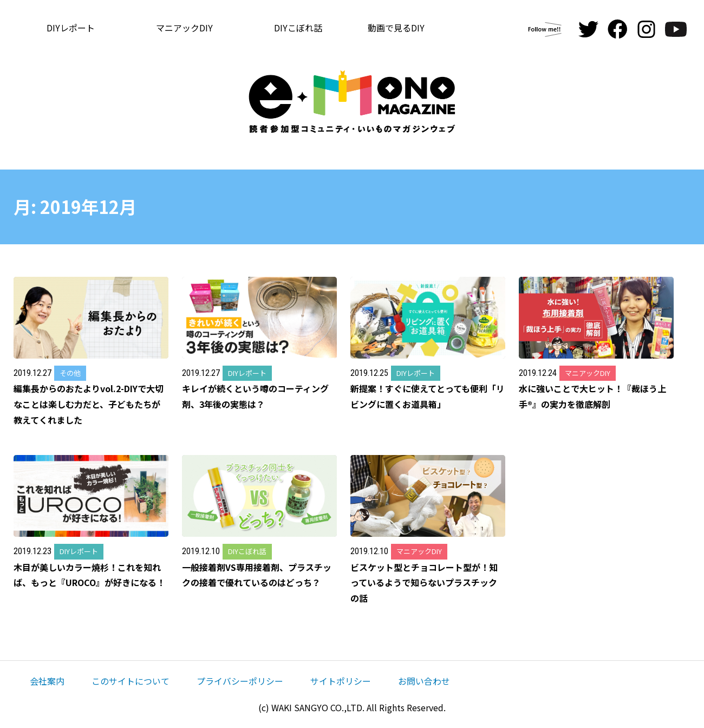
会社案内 (47, 681)
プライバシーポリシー (240, 681)
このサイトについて (131, 681)
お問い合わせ (424, 681)
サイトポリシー (341, 681)
